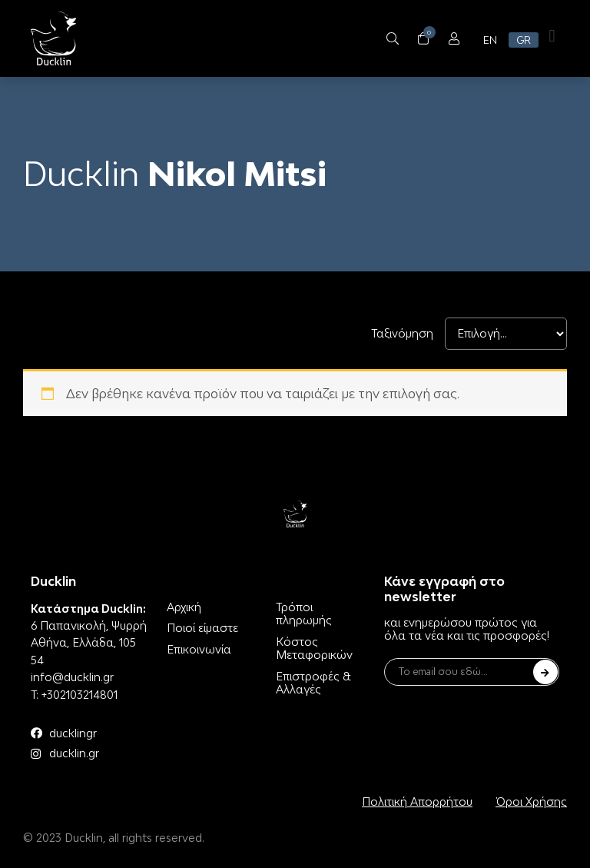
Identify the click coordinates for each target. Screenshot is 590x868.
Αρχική (184, 607)
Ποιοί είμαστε (202, 628)
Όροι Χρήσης (531, 801)
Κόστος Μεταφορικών (314, 649)
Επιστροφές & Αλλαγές (313, 683)
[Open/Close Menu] (454, 39)
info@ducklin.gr (72, 677)
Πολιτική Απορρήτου (417, 801)
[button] (552, 36)
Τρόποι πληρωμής (304, 614)
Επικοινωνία (199, 649)
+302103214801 (80, 695)
